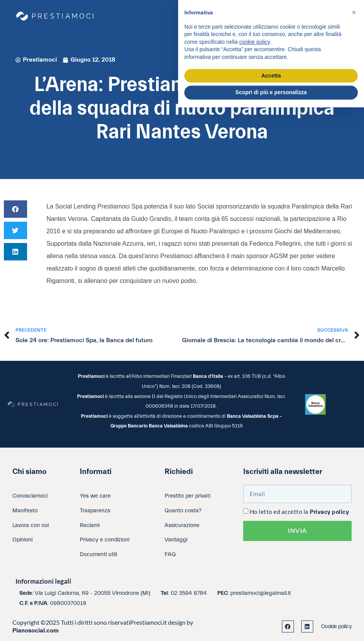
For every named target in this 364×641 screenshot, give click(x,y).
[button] (15, 209)
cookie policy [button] (255, 42)
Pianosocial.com (36, 631)
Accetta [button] (271, 76)
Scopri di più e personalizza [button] (271, 92)
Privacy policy (329, 512)
